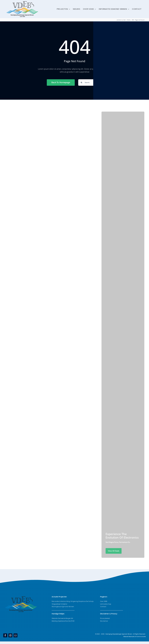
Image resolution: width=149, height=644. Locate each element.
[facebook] (5, 635)
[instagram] (10, 635)
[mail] (15, 635)
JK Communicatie (140, 637)
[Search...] (90, 82)
